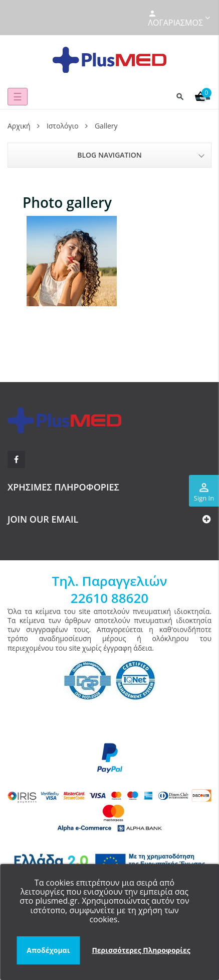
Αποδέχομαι (48, 950)
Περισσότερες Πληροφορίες (141, 950)
